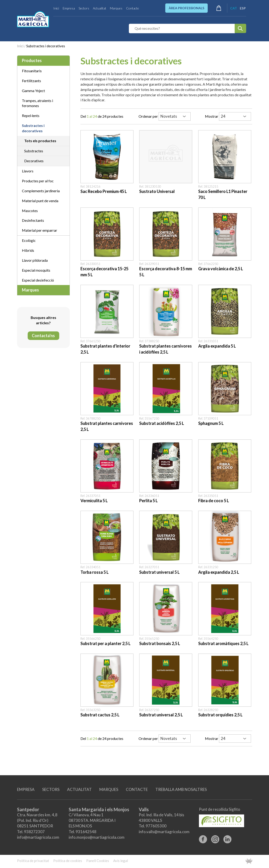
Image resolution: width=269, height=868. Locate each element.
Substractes (34, 151)
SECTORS (51, 789)
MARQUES (109, 789)
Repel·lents (31, 116)
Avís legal (121, 861)
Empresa (69, 8)
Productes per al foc (38, 181)
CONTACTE (137, 789)
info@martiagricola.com (38, 837)
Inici (56, 8)
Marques (116, 8)
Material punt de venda (40, 201)
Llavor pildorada (35, 260)
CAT (234, 8)
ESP (243, 8)
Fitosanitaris (32, 71)
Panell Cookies (98, 861)
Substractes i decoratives (46, 46)
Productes (32, 60)
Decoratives (34, 161)
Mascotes (30, 211)
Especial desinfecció (38, 280)
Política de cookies (68, 861)
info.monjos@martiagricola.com (97, 837)
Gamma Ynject (33, 91)
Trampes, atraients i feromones (37, 103)
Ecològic (29, 240)
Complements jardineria (41, 191)
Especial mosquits (36, 270)
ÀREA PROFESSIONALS (186, 8)
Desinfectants (33, 220)
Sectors (84, 8)
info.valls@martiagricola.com (164, 832)
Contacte (133, 8)
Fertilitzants (31, 81)
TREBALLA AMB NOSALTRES (181, 789)
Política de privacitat (33, 861)
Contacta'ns (43, 336)
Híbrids (28, 250)
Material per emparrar (40, 230)
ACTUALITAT (79, 789)
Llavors (28, 171)
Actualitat (100, 8)
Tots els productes (40, 141)
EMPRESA (26, 789)
